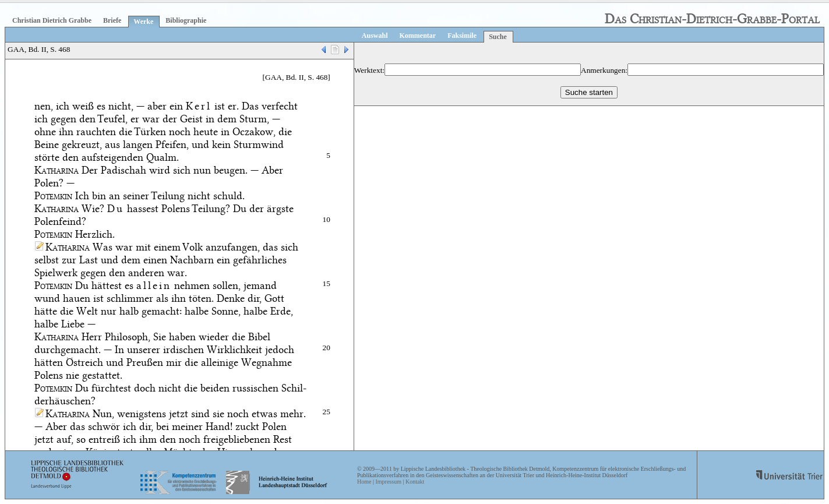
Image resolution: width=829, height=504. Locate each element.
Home (364, 482)
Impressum (388, 482)
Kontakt (415, 482)
